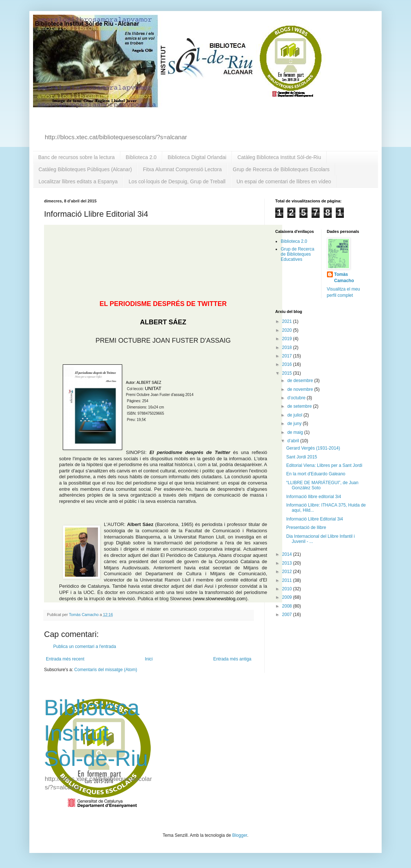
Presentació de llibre (306, 527)
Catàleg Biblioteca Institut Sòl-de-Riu (279, 157)
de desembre (301, 381)
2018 (288, 347)
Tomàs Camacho (344, 278)
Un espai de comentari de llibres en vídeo (284, 181)
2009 (288, 597)
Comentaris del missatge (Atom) (106, 670)
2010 (288, 589)
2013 (288, 563)
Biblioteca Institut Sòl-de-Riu (96, 733)
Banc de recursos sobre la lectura (77, 157)
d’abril (294, 441)
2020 (288, 330)
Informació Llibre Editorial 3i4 (315, 519)
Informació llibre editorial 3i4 (314, 497)
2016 (288, 364)
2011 (288, 580)
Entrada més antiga (232, 659)
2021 (288, 321)
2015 (288, 373)
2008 (288, 606)
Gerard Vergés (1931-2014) (313, 448)
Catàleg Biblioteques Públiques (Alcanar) (85, 169)
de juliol (295, 415)
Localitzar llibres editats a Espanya (78, 181)
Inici (149, 659)
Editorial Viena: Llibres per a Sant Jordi (324, 465)
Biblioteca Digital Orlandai (197, 157)
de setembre (300, 406)
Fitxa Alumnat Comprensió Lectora (182, 169)
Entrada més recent (65, 659)
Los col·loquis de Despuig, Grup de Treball (177, 181)
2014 (288, 554)
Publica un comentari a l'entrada (85, 647)
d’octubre (297, 398)
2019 (288, 339)
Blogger (240, 835)
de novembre (301, 389)
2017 (288, 356)
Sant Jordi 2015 (302, 457)
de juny (295, 424)
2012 (288, 572)
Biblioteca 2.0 (141, 157)
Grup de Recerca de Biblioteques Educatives (297, 254)
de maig (296, 432)
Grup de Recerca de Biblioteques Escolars (281, 169)
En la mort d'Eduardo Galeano (316, 474)
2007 (288, 615)
